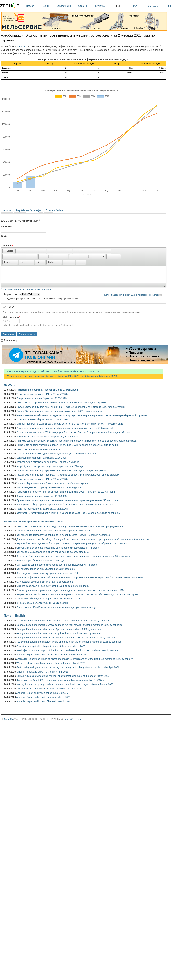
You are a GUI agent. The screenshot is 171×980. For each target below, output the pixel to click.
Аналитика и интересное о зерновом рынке (34, 521)
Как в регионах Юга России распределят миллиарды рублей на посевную (57, 607)
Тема (4, 236)
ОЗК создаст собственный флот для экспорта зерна (45, 582)
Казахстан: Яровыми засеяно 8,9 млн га (38, 449)
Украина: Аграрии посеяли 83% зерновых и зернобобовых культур (53, 483)
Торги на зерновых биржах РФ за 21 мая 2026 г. (42, 394)
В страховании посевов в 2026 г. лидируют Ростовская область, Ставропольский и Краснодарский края (73, 432)
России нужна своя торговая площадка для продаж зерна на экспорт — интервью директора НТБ (70, 590)
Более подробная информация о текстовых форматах (131, 295)
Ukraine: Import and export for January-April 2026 (42, 672)
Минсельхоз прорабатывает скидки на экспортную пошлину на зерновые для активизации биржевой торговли (82, 415)
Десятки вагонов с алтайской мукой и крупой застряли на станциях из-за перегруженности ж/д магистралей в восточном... (84, 539)
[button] (8, 251)
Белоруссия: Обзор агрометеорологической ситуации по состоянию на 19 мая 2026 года (65, 505)
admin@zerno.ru (73, 719)
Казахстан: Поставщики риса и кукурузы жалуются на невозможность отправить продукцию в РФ (70, 526)
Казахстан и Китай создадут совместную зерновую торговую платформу (56, 454)
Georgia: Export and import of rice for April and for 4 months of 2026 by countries (59, 629)
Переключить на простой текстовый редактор (26, 289)
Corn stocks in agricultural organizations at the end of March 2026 (51, 646)
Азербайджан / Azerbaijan (29, 210)
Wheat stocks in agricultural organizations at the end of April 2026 (51, 663)
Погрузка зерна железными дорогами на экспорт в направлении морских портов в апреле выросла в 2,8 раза (76, 441)
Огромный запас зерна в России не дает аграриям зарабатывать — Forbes (57, 548)
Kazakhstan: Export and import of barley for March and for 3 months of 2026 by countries (63, 621)
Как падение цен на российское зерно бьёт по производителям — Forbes (56, 565)
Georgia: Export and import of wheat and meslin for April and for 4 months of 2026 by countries (66, 638)
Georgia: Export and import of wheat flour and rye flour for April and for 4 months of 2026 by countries (69, 625)
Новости (34, 6)
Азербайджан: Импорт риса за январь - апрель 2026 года (48, 462)
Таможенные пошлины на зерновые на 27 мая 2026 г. (48, 390)
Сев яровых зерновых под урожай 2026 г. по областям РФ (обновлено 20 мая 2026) (51, 371)
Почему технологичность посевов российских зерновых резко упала (54, 531)
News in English (14, 615)
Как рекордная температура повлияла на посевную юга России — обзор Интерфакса (63, 535)
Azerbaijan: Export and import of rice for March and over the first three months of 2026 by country (67, 650)
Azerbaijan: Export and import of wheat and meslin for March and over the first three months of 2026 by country (74, 659)
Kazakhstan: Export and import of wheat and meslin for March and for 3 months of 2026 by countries (69, 642)
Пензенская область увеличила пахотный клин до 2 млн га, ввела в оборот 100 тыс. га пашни (68, 445)
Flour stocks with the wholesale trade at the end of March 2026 (49, 689)
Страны (86, 6)
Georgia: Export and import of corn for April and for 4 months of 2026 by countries (59, 633)
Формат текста (12, 294)
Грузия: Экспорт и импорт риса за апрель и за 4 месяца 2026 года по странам (59, 411)
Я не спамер (11, 340)
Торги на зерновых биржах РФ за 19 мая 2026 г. (42, 509)
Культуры (104, 6)
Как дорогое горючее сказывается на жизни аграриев (45, 569)
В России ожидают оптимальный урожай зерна (42, 603)
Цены (49, 6)
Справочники (67, 6)
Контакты (153, 6)
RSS (135, 6)
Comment (7, 246)
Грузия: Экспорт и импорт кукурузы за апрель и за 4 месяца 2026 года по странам (61, 470)
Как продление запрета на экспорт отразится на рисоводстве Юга (52, 552)
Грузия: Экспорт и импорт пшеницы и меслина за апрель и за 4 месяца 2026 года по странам (68, 475)
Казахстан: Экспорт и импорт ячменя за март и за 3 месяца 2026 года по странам (61, 402)
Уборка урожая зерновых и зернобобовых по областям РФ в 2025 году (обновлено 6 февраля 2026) (60, 376)
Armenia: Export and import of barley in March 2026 (43, 701)
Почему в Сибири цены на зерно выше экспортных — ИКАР (49, 599)
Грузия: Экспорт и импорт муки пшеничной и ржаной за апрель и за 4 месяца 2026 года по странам (71, 407)
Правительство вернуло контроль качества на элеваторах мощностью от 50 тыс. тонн (67, 500)
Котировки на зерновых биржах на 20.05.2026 (41, 458)
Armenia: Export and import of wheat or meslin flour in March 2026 (51, 655)
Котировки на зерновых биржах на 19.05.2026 (41, 496)
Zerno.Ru (22, 46)
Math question (11, 317)
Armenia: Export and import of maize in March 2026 (43, 697)
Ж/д (118, 6)
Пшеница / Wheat (55, 210)
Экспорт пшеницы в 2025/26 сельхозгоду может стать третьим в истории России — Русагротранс (70, 424)
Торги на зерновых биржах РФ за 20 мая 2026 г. (42, 419)
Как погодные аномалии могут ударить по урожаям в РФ (47, 573)
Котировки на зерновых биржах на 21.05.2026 (41, 398)
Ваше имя (7, 226)
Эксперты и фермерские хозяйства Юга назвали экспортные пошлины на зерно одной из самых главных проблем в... (81, 577)
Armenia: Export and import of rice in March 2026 (42, 693)
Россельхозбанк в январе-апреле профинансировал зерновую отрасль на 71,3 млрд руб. (65, 428)
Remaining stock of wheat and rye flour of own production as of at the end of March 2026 (63, 676)
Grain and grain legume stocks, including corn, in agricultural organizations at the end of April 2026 (68, 667)
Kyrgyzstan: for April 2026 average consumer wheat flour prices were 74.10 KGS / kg (61, 680)
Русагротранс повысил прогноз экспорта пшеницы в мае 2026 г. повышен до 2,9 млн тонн (66, 492)
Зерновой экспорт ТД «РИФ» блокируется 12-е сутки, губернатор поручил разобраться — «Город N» (71, 543)
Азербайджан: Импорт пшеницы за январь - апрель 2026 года (50, 466)
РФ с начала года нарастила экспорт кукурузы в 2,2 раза (47, 437)
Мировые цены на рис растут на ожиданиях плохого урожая (49, 487)
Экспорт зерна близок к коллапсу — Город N (41, 561)
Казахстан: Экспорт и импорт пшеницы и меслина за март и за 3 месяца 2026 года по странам (68, 513)
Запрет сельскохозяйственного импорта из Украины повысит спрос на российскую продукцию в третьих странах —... (80, 594)
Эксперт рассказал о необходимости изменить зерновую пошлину (53, 586)
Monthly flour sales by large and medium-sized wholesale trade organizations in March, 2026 (65, 684)
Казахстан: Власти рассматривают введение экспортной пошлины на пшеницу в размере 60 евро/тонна (74, 556)
